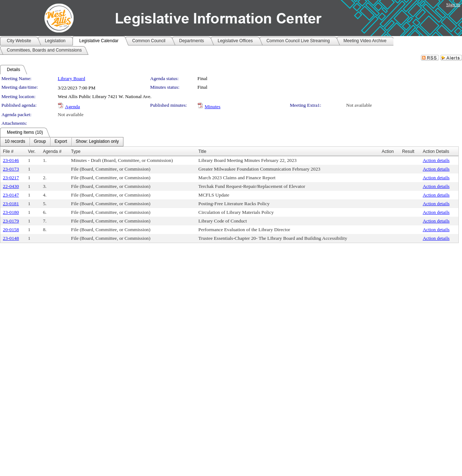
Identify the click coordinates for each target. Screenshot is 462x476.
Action (388, 151)
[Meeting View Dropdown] (97, 142)
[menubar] (62, 142)
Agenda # (52, 151)
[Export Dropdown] (61, 142)
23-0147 (11, 195)
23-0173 (11, 169)
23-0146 (11, 160)
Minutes (213, 107)
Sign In (453, 5)
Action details (436, 160)
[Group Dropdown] (40, 142)
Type (76, 151)
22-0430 (11, 186)
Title (202, 151)
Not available (359, 105)
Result (408, 151)
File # (8, 151)
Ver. (32, 151)
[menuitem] (15, 142)
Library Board (71, 78)
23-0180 (11, 212)
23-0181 (11, 204)
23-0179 (11, 221)
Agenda (72, 107)
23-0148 (11, 238)
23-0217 (11, 178)
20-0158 (11, 230)
